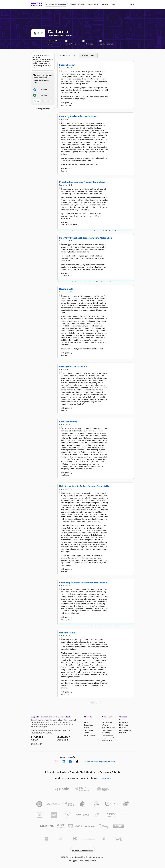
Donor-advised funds (108, 728)
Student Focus (89, 725)
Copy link (48, 101)
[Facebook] (70, 762)
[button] (43, 101)
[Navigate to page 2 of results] (99, 703)
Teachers (64, 772)
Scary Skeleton (67, 65)
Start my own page (43, 109)
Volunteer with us (107, 735)
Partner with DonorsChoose (82, 848)
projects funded (69, 738)
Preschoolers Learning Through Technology (82, 182)
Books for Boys (67, 633)
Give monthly (106, 733)
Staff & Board (88, 730)
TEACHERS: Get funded (77, 4)
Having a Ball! (66, 289)
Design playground (125, 730)
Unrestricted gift (107, 741)
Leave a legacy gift (108, 738)
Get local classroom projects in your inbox (99, 762)
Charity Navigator (37, 733)
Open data (123, 728)
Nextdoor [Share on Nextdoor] (40, 95)
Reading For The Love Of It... (74, 366)
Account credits (107, 722)
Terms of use (84, 860)
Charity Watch (66, 730)
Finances (87, 728)
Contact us (123, 733)
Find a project (106, 720)
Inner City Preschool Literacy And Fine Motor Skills (86, 238)
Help (113, 4)
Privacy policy (74, 860)
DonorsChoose (37, 4)
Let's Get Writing (68, 422)
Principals (74, 772)
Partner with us (93, 4)
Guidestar (49, 733)
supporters (43, 738)
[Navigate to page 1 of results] (93, 703)
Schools (93, 860)
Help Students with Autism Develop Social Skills (84, 486)
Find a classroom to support (56, 4)
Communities (124, 722)
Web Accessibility (90, 735)
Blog (126, 725)
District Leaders (87, 772)
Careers (86, 733)
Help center (123, 720)
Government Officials (110, 772)
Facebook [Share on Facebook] (40, 89)
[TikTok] (77, 762)
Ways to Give (107, 717)
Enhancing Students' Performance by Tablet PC (84, 583)
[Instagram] (57, 762)
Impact (86, 722)
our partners (105, 778)
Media (121, 725)
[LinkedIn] (63, 762)
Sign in (132, 4)
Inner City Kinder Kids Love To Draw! (78, 116)
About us (105, 4)
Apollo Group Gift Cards (63, 35)
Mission (87, 720)
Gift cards (105, 725)
